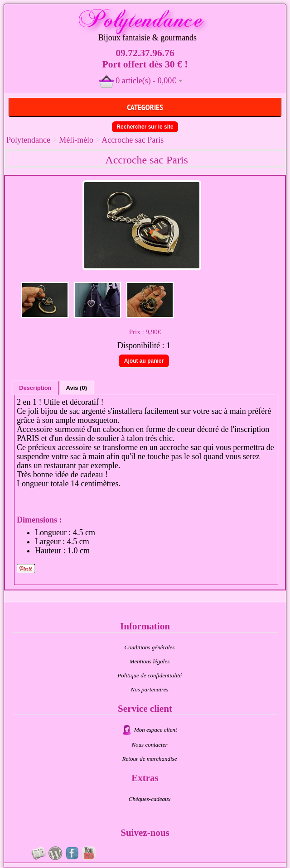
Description (35, 388)
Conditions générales (150, 647)
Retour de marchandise (150, 759)
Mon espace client (156, 730)
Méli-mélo (76, 140)
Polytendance (28, 140)
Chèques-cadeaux (150, 799)
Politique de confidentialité (150, 675)
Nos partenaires (150, 689)
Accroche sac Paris (133, 140)
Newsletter (39, 853)
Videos (89, 853)
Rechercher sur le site (145, 127)
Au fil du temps (55, 853)
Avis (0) (77, 388)
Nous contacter (149, 745)
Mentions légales (150, 661)
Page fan (72, 853)
